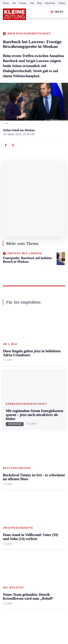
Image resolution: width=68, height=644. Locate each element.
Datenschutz (37, 540)
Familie (49, 386)
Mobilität (50, 345)
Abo (14, 3)
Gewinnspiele (52, 441)
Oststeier (8, 377)
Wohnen (49, 366)
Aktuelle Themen (50, 414)
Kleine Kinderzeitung (53, 432)
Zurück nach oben (34, 321)
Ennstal (7, 338)
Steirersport (10, 419)
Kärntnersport (11, 426)
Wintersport (10, 454)
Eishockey (9, 461)
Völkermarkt (31, 386)
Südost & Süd (11, 390)
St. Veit (28, 373)
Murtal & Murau (13, 363)
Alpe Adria (51, 423)
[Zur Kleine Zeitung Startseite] (15, 14)
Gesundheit (51, 338)
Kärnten (29, 331)
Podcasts (50, 459)
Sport (6, 412)
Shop (39, 3)
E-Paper (23, 3)
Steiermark (10, 331)
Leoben (7, 356)
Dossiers (49, 472)
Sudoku (28, 447)
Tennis (7, 440)
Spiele (27, 440)
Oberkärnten (31, 359)
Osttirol (28, 366)
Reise (48, 359)
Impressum (10, 540)
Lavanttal (29, 352)
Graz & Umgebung (9, 347)
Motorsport (9, 447)
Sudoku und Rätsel (51, 450)
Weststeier (9, 404)
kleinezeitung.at (23, 572)
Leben (48, 331)
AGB (23, 540)
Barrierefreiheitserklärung (19, 550)
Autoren (28, 426)
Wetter (6, 3)
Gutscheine (50, 3)
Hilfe (27, 419)
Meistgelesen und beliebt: (19, 486)
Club (32, 3)
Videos (48, 465)
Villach (28, 379)
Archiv (28, 433)
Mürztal (8, 370)
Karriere (49, 379)
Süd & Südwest (12, 383)
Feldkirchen (30, 345)
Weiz (6, 397)
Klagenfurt (30, 338)
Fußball (7, 433)
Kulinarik (50, 373)
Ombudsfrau (52, 352)
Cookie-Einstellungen (16, 560)
